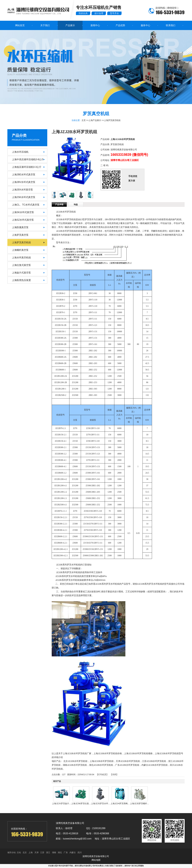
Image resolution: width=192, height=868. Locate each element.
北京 (25, 852)
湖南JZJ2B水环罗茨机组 (75, 765)
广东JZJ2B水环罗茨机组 (127, 765)
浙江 (48, 852)
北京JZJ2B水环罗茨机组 (75, 761)
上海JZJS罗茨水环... (100, 803)
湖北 (60, 852)
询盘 (76, 204)
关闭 (114, 774)
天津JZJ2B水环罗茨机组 (128, 761)
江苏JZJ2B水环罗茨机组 (154, 761)
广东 (66, 852)
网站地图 (96, 860)
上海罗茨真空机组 (112, 120)
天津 (36, 852)
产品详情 (59, 204)
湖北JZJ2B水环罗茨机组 (101, 765)
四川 (80, 852)
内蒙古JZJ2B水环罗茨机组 (155, 765)
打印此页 (102, 774)
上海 (31, 852)
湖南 (54, 852)
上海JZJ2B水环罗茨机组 (102, 761)
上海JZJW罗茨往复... (81, 803)
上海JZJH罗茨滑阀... (120, 803)
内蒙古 (73, 852)
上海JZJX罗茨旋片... (61, 803)
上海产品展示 (95, 120)
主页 (84, 120)
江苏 (42, 852)
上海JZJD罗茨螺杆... (139, 803)
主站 (19, 852)
